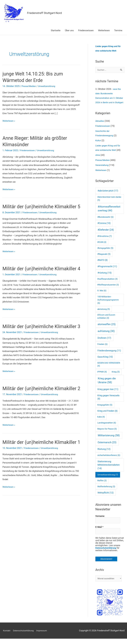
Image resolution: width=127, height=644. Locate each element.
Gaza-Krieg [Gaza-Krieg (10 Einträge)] (105, 361)
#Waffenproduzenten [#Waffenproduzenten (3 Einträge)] (108, 289)
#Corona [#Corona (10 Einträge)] (104, 228)
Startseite (56, 30)
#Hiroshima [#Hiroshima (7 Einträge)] (105, 241)
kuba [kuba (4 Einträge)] (101, 421)
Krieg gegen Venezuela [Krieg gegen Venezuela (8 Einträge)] (108, 402)
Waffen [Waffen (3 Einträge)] (102, 485)
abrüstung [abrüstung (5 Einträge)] (104, 314)
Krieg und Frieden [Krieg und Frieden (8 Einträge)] (108, 415)
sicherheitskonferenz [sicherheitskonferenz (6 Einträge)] (109, 460)
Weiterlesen (104, 30)
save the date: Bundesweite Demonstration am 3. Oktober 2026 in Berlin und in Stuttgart (110, 98)
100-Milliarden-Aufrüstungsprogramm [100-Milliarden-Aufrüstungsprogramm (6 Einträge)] (108, 304)
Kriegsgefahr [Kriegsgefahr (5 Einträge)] (105, 409)
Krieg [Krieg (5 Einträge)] (116, 376)
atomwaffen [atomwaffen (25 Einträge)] (107, 329)
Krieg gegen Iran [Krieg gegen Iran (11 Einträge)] (108, 394)
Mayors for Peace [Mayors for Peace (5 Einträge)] (107, 433)
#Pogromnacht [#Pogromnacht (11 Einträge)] (107, 271)
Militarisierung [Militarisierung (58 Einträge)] (109, 440)
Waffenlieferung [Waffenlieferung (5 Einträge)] (106, 491)
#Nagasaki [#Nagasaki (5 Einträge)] (104, 259)
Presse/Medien (29, 86)
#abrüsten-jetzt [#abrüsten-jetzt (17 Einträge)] (108, 195)
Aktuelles (100, 126)
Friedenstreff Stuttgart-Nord (45, 13)
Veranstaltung (102, 170)
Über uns (69, 30)
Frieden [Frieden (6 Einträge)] (102, 349)
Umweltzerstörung (48, 86)
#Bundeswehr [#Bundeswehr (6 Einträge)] (105, 222)
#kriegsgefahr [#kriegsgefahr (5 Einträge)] (105, 253)
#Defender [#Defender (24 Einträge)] (106, 234)
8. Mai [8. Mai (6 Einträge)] (102, 295)
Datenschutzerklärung (106, 553)
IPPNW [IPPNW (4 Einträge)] (102, 376)
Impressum (43, 636)
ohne (98, 160)
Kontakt (6, 636)
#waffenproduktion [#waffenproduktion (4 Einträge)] (107, 284)
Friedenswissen (86, 30)
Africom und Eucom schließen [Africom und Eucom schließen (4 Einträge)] (106, 321)
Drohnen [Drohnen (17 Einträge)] (104, 343)
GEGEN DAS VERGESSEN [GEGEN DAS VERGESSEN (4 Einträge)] (109, 369)
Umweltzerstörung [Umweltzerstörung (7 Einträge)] (108, 479)
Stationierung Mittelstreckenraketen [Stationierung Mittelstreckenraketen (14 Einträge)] (109, 470)
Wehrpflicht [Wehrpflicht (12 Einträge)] (105, 497)
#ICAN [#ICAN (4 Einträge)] (102, 247)
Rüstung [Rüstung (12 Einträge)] (104, 454)
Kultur (98, 145)
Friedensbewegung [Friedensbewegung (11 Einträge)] (109, 355)
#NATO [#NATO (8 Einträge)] (103, 265)
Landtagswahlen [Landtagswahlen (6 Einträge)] (107, 427)
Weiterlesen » (9, 121)
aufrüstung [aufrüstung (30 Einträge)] (106, 336)
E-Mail (99, 532)
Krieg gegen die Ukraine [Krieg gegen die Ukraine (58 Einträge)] (107, 385)
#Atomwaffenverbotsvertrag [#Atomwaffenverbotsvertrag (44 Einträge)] (109, 213)
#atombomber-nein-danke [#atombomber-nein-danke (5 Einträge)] (109, 203)
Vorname (100, 521)
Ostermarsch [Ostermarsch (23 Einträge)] (107, 447)
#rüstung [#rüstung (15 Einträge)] (105, 277)
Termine (118, 30)
